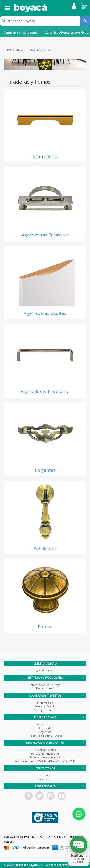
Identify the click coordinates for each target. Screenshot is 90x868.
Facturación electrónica (45, 757)
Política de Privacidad (45, 754)
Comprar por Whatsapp (21, 33)
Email (45, 775)
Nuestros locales (45, 750)
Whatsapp (45, 779)
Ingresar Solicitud (45, 670)
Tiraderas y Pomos (39, 50)
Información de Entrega (45, 685)
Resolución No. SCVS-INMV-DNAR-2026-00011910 (45, 761)
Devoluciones (45, 688)
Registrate (45, 732)
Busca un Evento (45, 706)
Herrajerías (14, 50)
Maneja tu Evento (45, 710)
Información (45, 703)
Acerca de (45, 728)
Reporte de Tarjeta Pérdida (45, 736)
